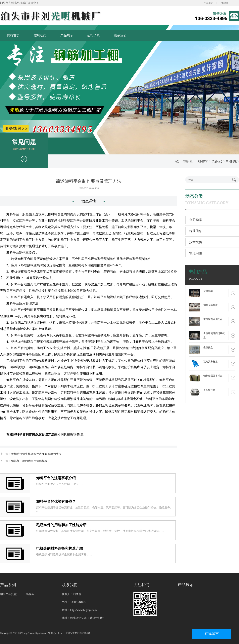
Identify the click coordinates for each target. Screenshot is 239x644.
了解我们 (225, 3)
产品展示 (209, 3)
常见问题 (231, 161)
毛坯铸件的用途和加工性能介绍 (61, 525)
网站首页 (13, 35)
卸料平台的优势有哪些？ (56, 502)
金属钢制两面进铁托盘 (214, 335)
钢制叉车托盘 (211, 305)
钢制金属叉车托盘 (213, 376)
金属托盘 (208, 291)
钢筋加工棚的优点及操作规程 (29, 461)
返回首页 (203, 161)
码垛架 (30, 594)
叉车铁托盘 (209, 390)
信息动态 (40, 35)
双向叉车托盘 (211, 362)
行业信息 (196, 231)
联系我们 (120, 35)
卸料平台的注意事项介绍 (56, 478)
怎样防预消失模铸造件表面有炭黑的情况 (36, 454)
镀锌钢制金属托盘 (213, 319)
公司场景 (93, 35)
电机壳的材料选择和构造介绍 (60, 548)
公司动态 (196, 220)
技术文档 (196, 242)
